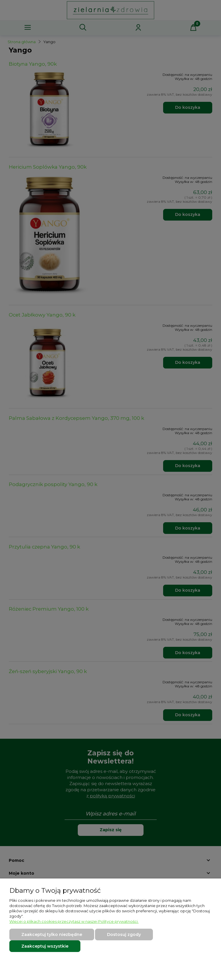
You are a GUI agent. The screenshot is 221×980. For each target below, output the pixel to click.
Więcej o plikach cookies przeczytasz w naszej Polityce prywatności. (74, 921)
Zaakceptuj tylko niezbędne (52, 934)
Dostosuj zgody (124, 934)
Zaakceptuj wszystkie (45, 946)
